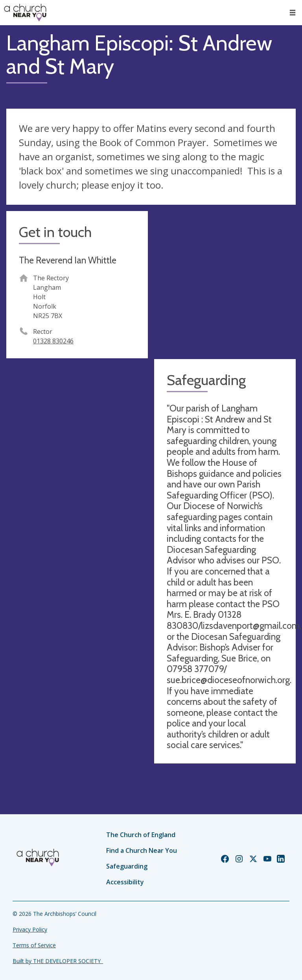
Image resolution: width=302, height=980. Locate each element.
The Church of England (141, 835)
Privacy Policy (30, 929)
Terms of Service (34, 945)
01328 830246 (53, 341)
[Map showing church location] (225, 282)
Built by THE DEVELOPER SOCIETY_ (58, 961)
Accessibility (125, 882)
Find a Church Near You (142, 850)
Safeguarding (127, 866)
